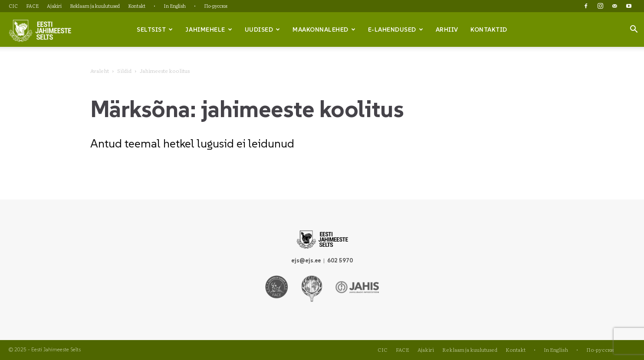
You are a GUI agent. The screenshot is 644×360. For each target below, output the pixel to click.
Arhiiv (447, 29)
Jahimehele (209, 29)
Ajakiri (54, 6)
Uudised (263, 29)
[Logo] (40, 30)
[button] (634, 30)
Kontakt (137, 6)
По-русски (216, 6)
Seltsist (155, 29)
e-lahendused (396, 29)
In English (175, 6)
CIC (13, 6)
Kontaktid (489, 29)
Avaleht (100, 71)
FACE (32, 6)
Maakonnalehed (324, 29)
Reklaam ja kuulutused (95, 6)
